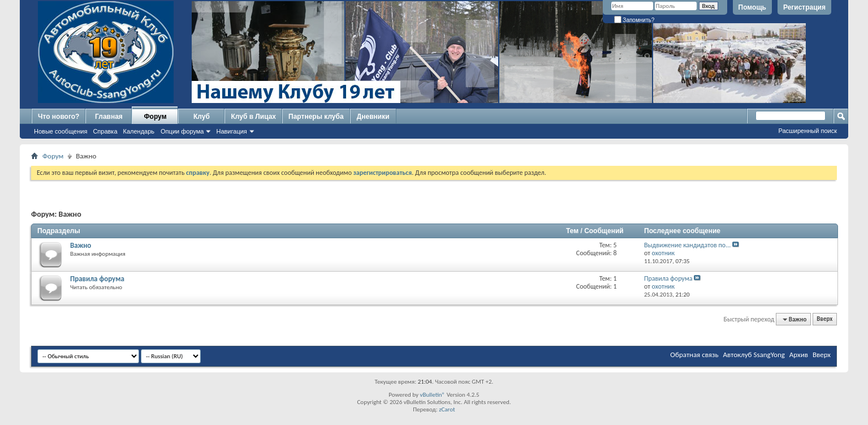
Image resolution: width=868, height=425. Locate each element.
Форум (155, 117)
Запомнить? (634, 20)
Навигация (231, 131)
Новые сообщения (61, 131)
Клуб (202, 117)
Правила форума (97, 279)
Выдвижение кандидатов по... (687, 245)
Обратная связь (694, 355)
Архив (799, 355)
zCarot (447, 409)
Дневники (373, 117)
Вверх (824, 319)
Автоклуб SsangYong (754, 355)
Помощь (752, 7)
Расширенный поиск (807, 131)
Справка (105, 131)
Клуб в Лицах (253, 117)
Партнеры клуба (316, 117)
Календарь (139, 131)
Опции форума (182, 131)
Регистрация (804, 7)
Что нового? (59, 117)
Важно (81, 245)
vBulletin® (432, 395)
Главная (109, 117)
